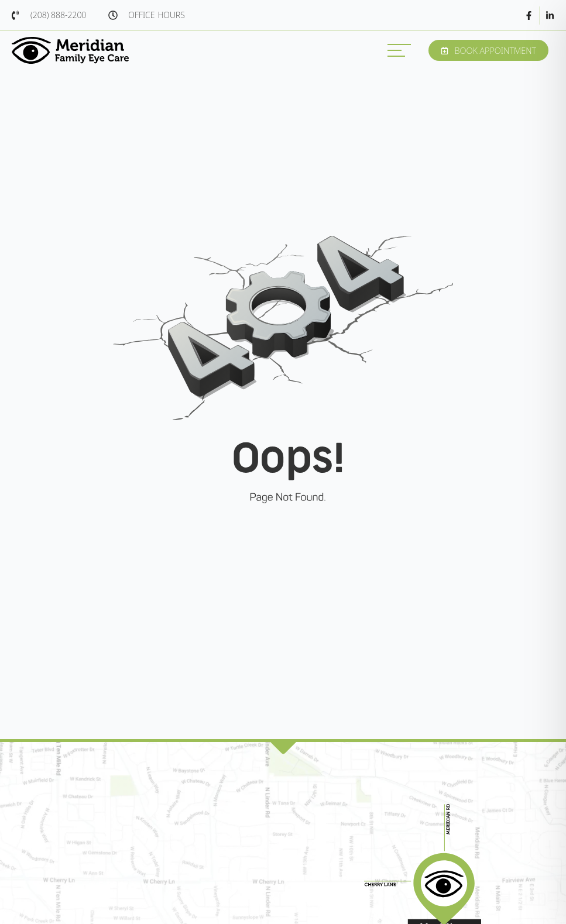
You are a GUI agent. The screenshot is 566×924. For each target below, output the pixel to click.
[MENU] (399, 50)
